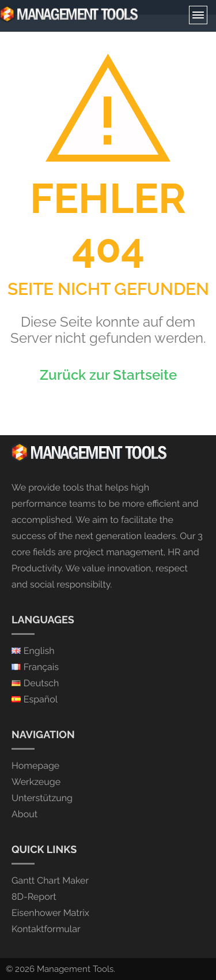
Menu (198, 15)
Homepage (35, 766)
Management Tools (75, 969)
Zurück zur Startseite (108, 375)
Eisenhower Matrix (50, 913)
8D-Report (34, 897)
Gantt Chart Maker (50, 880)
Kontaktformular (46, 929)
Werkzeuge (36, 782)
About (24, 814)
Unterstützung (42, 798)
